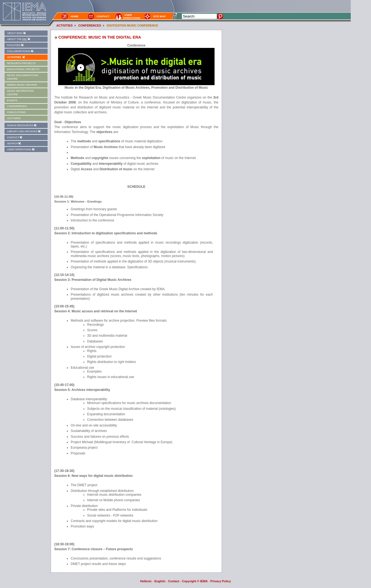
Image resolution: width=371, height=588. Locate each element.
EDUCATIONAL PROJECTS (23, 69)
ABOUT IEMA (17, 33)
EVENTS (12, 100)
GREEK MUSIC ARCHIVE (22, 85)
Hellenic (146, 581)
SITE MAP (159, 16)
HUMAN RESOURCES (22, 125)
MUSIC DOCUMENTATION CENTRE (23, 77)
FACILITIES (16, 45)
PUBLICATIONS (16, 112)
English (160, 581)
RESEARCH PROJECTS (21, 63)
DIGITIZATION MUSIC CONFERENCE (132, 25)
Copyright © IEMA (195, 581)
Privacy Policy (221, 581)
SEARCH (14, 143)
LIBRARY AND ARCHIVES (24, 131)
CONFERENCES (90, 25)
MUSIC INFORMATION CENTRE (20, 93)
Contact (174, 581)
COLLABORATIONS (21, 51)
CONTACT (103, 16)
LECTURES (14, 118)
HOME (74, 16)
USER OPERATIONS (132, 16)
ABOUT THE (19, 39)
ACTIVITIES (65, 25)
